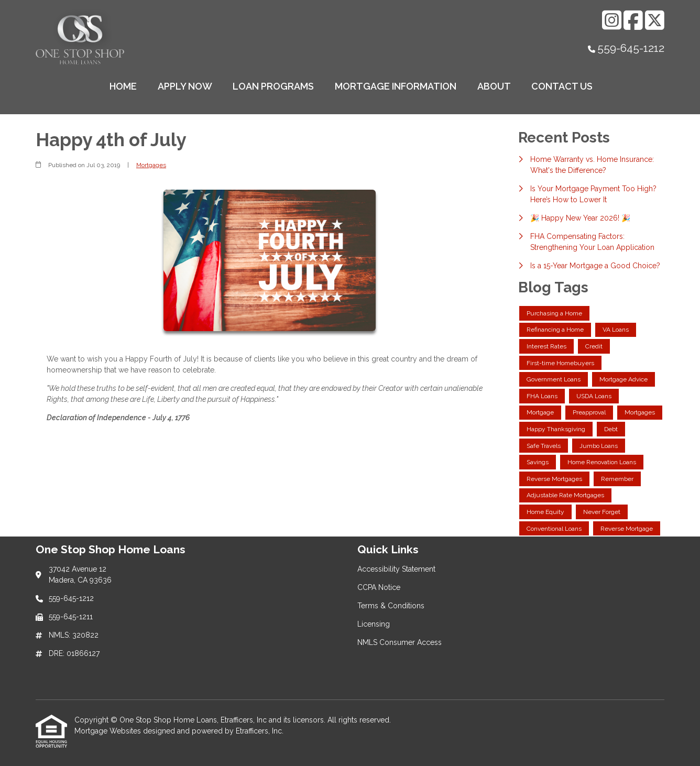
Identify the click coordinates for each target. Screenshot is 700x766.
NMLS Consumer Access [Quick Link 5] (400, 642)
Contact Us (562, 86)
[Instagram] (612, 20)
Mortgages (151, 165)
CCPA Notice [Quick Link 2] (379, 587)
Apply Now (185, 86)
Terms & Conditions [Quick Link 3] (391, 606)
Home (123, 86)
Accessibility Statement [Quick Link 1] (396, 569)
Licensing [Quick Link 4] (374, 624)
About (494, 86)
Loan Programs (273, 86)
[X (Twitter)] (655, 20)
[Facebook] (633, 20)
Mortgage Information (396, 86)
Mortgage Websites (109, 731)
